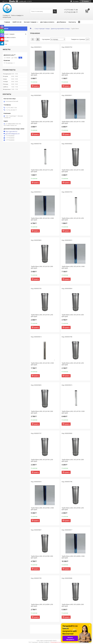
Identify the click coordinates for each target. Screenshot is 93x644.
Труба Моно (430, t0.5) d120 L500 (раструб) (42, 267)
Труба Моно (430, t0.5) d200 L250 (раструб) (42, 605)
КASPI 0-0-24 (17, 22)
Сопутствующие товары (42, 29)
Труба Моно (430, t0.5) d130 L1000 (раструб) (73, 267)
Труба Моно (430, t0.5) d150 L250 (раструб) (42, 460)
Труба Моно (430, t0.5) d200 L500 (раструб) (73, 605)
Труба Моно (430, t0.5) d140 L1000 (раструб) (42, 364)
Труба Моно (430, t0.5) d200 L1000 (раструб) (73, 557)
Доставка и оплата (47, 22)
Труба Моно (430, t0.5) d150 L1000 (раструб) (73, 412)
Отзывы (6, 41)
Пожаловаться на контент (58, 642)
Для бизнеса (61, 22)
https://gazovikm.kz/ (11, 132)
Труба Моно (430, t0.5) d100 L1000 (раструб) (42, 74)
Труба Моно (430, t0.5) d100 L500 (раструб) (42, 122)
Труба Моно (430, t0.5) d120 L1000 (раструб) (42, 219)
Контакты (72, 22)
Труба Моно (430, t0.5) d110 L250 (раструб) (42, 171)
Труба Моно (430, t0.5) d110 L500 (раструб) (73, 171)
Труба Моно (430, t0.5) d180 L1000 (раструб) (42, 509)
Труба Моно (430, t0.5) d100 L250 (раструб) (73, 74)
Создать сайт (23, 1)
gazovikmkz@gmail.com (13, 134)
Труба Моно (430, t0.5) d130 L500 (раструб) (73, 315)
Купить (36, 86)
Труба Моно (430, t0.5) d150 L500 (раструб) (73, 460)
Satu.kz (55, 641)
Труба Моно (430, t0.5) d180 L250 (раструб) (73, 509)
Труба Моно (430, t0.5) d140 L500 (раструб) (42, 412)
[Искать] (55, 11)
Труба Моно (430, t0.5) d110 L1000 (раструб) (73, 122)
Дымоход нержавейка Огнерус (60, 29)
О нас (5, 44)
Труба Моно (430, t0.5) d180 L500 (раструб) (42, 557)
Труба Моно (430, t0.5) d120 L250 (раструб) (73, 219)
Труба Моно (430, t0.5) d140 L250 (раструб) (73, 364)
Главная (7, 22)
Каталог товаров (30, 22)
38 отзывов (76, 1)
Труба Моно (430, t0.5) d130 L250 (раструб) (42, 315)
